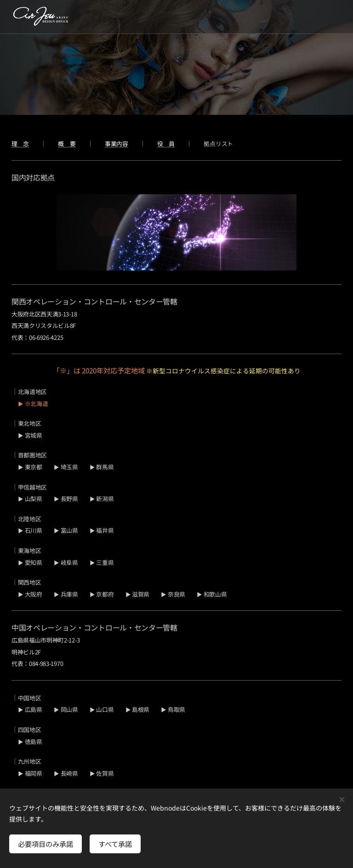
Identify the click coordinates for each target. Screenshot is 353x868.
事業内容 (117, 144)
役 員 (166, 144)
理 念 (20, 144)
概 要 (67, 144)
